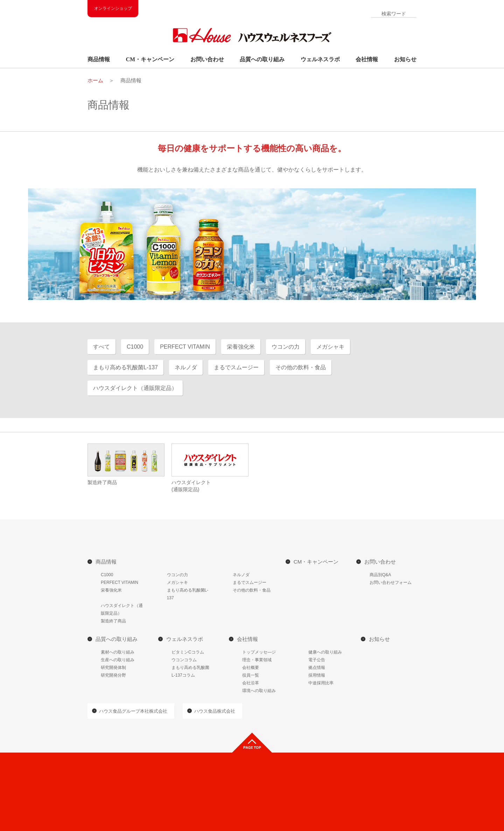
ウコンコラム (184, 660)
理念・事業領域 (257, 660)
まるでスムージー (250, 582)
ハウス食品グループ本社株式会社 (133, 711)
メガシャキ (177, 582)
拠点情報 (317, 668)
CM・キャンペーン (150, 59)
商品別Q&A (380, 575)
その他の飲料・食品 (252, 590)
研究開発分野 (113, 675)
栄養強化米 (111, 590)
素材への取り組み (118, 652)
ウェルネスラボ (320, 59)
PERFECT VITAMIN (120, 582)
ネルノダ (241, 575)
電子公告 (317, 660)
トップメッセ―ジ (259, 652)
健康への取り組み (325, 652)
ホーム (95, 80)
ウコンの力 (177, 575)
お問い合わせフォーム (391, 582)
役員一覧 (251, 675)
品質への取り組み (262, 59)
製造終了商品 (113, 621)
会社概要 (251, 668)
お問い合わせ (207, 59)
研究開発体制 (113, 668)
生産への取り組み (118, 660)
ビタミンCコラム (188, 652)
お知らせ (405, 59)
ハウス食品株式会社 (215, 711)
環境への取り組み (259, 691)
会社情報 (367, 59)
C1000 (107, 575)
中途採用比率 (321, 683)
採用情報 (317, 675)
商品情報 (99, 59)
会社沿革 (251, 683)
